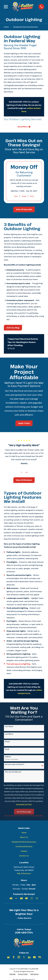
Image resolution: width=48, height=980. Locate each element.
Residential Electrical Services (24, 842)
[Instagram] (19, 957)
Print (32, 196)
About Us (24, 837)
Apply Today (24, 423)
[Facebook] (14, 957)
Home (24, 833)
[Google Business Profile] (8, 957)
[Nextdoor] (40, 957)
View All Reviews (24, 480)
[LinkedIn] (29, 957)
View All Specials (24, 210)
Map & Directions (24, 874)
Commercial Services (24, 847)
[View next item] (26, 472)
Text (16, 196)
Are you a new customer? (15, 764)
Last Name (9, 734)
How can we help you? (13, 772)
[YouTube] (34, 957)
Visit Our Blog (13, 328)
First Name (9, 727)
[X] (24, 957)
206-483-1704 (24, 933)
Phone (7, 742)
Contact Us (24, 856)
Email (24, 196)
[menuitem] (13, 974)
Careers (24, 851)
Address (8, 757)
